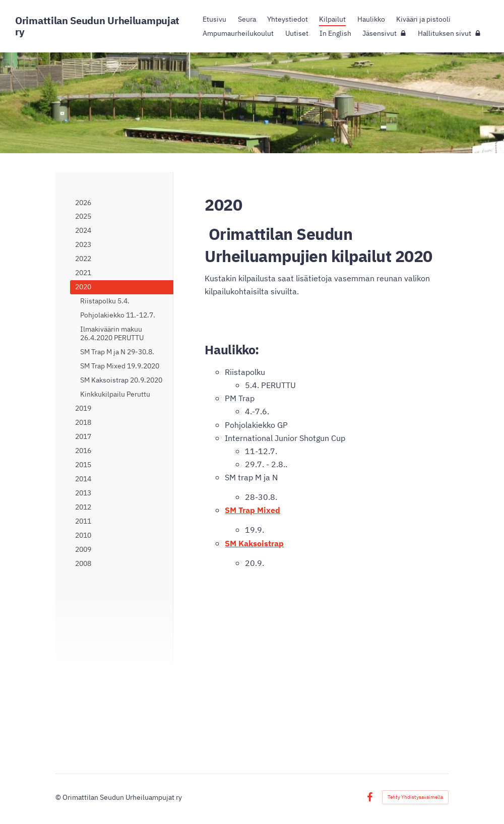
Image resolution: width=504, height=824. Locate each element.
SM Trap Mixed (253, 510)
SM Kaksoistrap (254, 543)
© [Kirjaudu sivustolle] (59, 797)
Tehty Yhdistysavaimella (415, 797)
